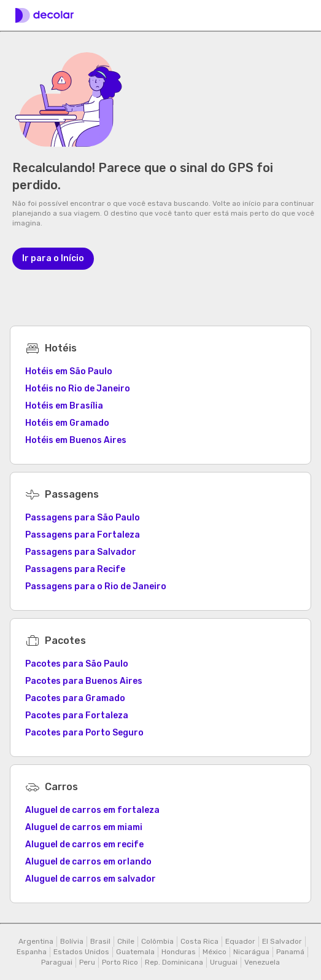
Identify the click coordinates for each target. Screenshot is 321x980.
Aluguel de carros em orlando (88, 862)
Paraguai (57, 962)
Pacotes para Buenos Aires (84, 681)
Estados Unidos (81, 952)
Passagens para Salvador (81, 552)
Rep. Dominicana (174, 962)
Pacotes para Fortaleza (77, 715)
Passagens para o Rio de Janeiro (96, 586)
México (215, 952)
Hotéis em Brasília (64, 406)
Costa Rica (199, 941)
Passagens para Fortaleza (83, 535)
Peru (87, 962)
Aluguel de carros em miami (84, 827)
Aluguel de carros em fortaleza (92, 810)
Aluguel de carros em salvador (91, 879)
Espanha (32, 952)
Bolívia (72, 941)
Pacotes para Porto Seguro (84, 733)
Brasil (100, 941)
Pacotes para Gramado (75, 698)
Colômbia (157, 941)
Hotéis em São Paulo (69, 371)
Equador (240, 941)
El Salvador (282, 941)
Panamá (290, 952)
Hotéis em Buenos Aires (76, 440)
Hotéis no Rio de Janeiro (78, 389)
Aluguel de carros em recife (84, 845)
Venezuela (262, 962)
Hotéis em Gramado (67, 423)
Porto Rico (120, 962)
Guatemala (135, 952)
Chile (126, 941)
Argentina (36, 941)
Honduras (179, 952)
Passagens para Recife (75, 569)
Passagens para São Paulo (83, 518)
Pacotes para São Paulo (77, 664)
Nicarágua (251, 952)
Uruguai (224, 962)
